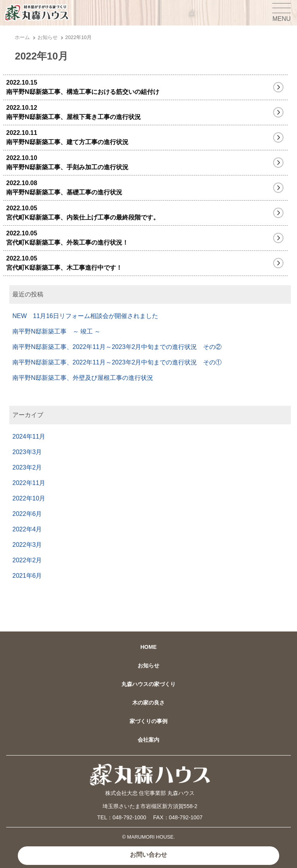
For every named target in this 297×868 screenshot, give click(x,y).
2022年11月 (29, 483)
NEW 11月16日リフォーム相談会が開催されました (85, 316)
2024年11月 (29, 437)
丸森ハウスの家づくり (148, 684)
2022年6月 (27, 514)
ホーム (22, 37)
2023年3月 (27, 452)
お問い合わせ (148, 855)
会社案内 (148, 740)
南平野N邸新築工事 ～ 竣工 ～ (56, 331)
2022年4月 (27, 529)
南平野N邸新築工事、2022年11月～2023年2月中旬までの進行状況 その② (117, 347)
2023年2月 (27, 467)
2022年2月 (27, 560)
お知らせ (48, 37)
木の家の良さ (148, 703)
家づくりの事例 (148, 721)
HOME (148, 647)
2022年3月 (27, 545)
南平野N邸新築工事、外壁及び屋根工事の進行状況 (83, 378)
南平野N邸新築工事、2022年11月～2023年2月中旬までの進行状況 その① (117, 362)
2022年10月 (29, 498)
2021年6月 (27, 576)
